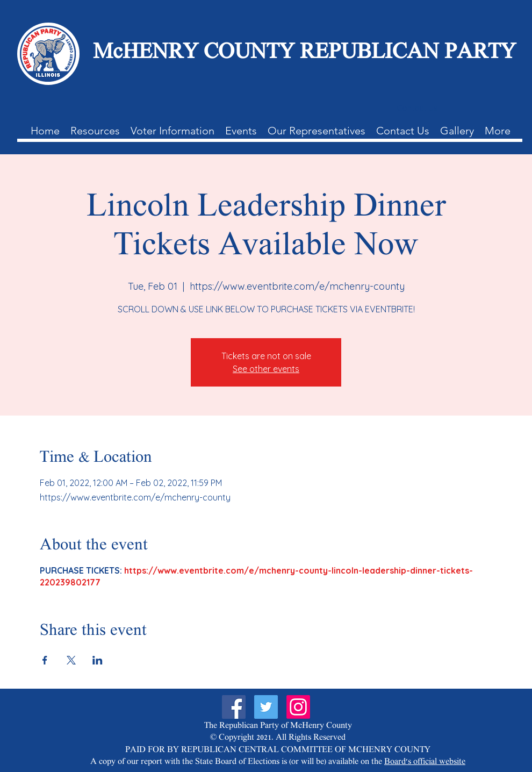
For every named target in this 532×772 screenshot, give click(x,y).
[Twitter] (266, 707)
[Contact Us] (417, 108)
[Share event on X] (71, 660)
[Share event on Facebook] (45, 660)
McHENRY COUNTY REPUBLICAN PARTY (304, 53)
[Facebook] (234, 707)
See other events (266, 369)
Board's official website (425, 762)
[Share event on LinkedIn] (98, 660)
